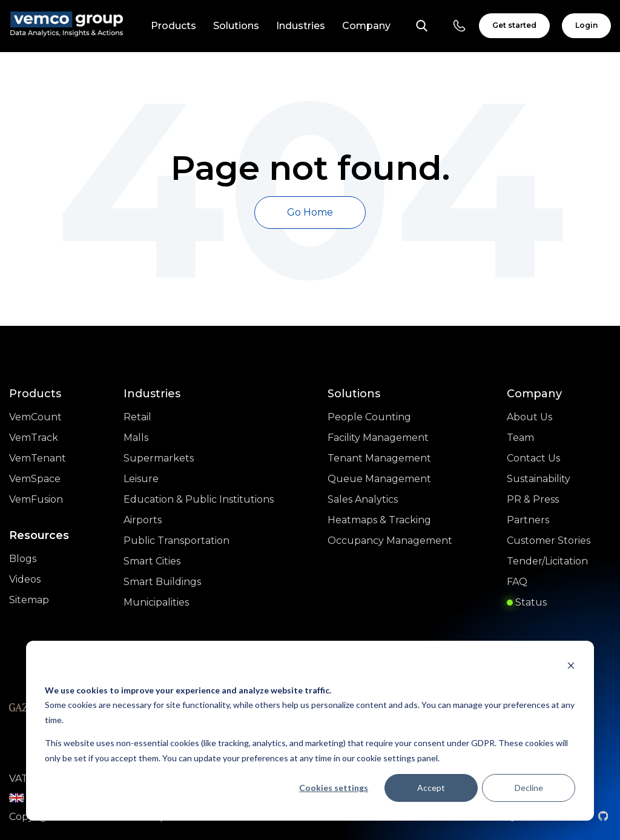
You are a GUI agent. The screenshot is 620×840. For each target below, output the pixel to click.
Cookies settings (334, 788)
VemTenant (38, 458)
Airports (143, 520)
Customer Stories (549, 541)
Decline (529, 788)
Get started (514, 25)
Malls (136, 438)
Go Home (310, 212)
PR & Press (533, 499)
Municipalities (156, 602)
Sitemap (29, 600)
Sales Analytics (363, 499)
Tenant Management (379, 458)
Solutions (236, 26)
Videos (25, 579)
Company (366, 26)
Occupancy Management (390, 541)
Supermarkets (159, 458)
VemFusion (36, 499)
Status (527, 602)
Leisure (141, 479)
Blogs (23, 559)
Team (520, 438)
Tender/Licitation (547, 561)
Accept (431, 788)
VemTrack (34, 438)
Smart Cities (152, 561)
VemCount (35, 417)
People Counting (369, 417)
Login (586, 25)
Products (173, 26)
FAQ (517, 582)
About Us (529, 417)
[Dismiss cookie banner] (571, 667)
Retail (137, 417)
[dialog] (310, 731)
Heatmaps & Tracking (379, 520)
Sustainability (539, 479)
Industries (301, 26)
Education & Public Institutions (199, 499)
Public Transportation (176, 541)
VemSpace (35, 479)
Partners (528, 520)
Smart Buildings (162, 582)
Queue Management (379, 479)
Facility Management (378, 438)
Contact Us (533, 458)
